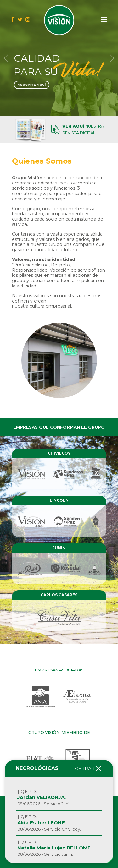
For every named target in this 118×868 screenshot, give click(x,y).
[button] (6, 58)
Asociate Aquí (32, 85)
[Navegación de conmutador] (104, 19)
